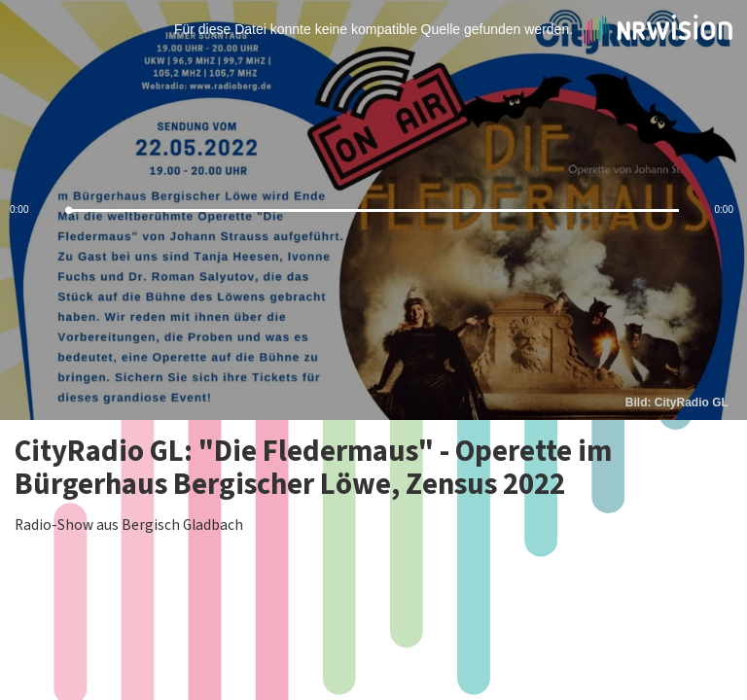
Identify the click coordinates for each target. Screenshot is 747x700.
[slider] (373, 210)
